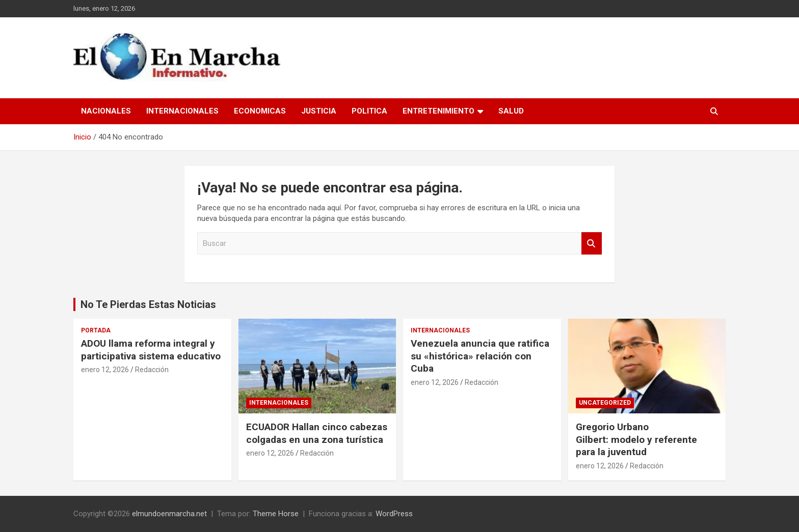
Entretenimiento (438, 111)
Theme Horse (276, 514)
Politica (369, 111)
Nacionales (106, 111)
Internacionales (182, 111)
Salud (511, 111)
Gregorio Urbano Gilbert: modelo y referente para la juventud (636, 439)
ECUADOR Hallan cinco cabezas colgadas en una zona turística (317, 433)
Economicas (260, 111)
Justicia (319, 111)
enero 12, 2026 (105, 370)
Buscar (592, 244)
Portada (96, 330)
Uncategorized (605, 403)
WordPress (394, 514)
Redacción (152, 370)
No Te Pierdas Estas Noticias (148, 304)
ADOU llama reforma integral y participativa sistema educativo (151, 350)
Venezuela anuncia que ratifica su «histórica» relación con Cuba (480, 356)
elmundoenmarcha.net (169, 514)
